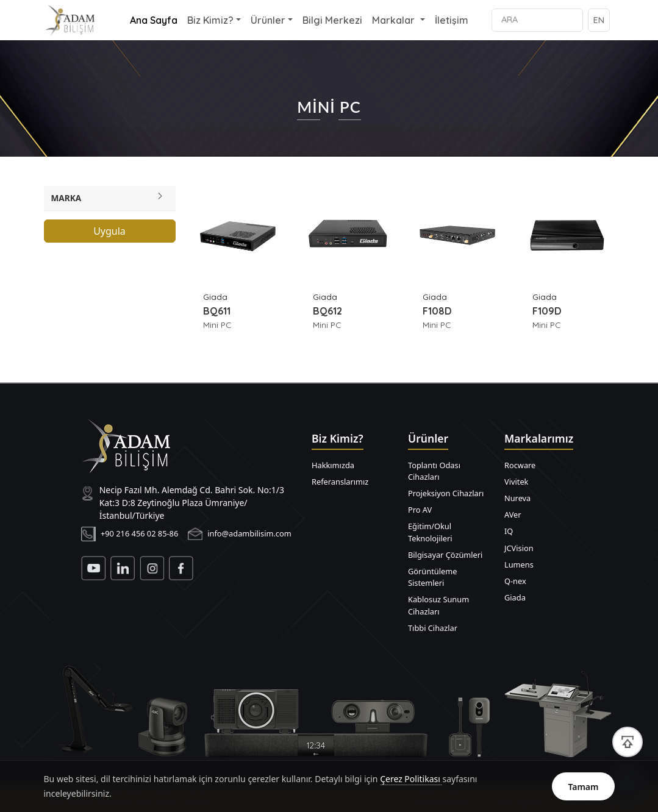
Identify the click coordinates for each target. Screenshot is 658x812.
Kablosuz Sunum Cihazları (438, 605)
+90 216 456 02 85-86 (139, 533)
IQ (509, 531)
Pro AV (420, 510)
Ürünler (268, 20)
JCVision (519, 548)
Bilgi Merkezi (332, 20)
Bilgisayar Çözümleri (445, 555)
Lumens (519, 564)
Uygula (109, 231)
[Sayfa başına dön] (628, 742)
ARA (510, 20)
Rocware (520, 465)
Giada (515, 597)
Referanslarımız (340, 482)
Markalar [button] (395, 20)
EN (599, 20)
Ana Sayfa (154, 20)
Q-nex (515, 581)
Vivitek (516, 482)
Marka (66, 198)
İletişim (452, 20)
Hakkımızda (333, 465)
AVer (513, 515)
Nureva (517, 498)
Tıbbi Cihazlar (433, 628)
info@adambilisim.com (249, 533)
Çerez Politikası (411, 787)
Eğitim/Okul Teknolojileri (430, 532)
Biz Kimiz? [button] (210, 20)
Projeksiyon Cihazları (446, 493)
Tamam (583, 794)
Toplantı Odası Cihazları (434, 471)
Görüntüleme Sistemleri (432, 577)
